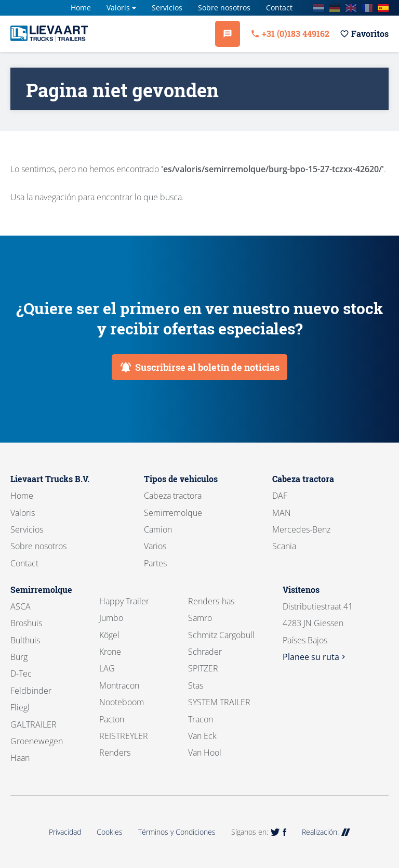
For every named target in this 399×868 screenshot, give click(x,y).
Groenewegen (37, 741)
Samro (200, 618)
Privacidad (65, 832)
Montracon (119, 685)
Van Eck (202, 736)
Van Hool (205, 753)
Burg (19, 657)
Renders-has (211, 601)
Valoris (118, 8)
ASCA (21, 606)
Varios (155, 546)
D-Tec (21, 673)
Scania (284, 546)
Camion (158, 529)
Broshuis (26, 623)
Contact (279, 8)
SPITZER (203, 668)
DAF (280, 496)
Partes (155, 563)
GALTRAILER (34, 724)
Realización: (326, 832)
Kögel (109, 635)
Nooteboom (122, 702)
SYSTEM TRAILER (219, 702)
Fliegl (20, 707)
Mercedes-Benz (301, 529)
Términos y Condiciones (177, 832)
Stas (196, 685)
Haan (20, 758)
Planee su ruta (315, 657)
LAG (107, 668)
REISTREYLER (124, 736)
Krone (110, 652)
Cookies (110, 832)
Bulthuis (25, 640)
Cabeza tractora (173, 496)
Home (81, 8)
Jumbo (111, 618)
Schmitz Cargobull (221, 635)
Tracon (201, 719)
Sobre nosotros (224, 8)
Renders (115, 753)
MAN (282, 513)
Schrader (205, 652)
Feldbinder (31, 691)
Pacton (112, 719)
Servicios (167, 8)
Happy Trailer (124, 601)
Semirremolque (173, 513)
